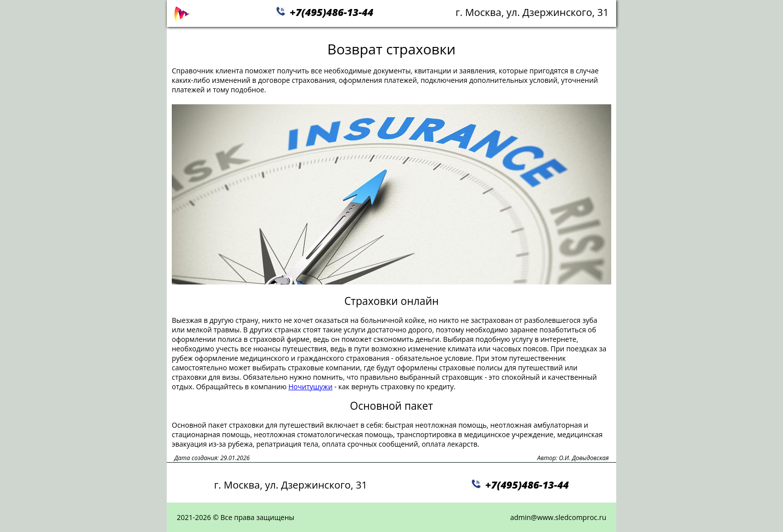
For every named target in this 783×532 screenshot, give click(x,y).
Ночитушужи (310, 387)
